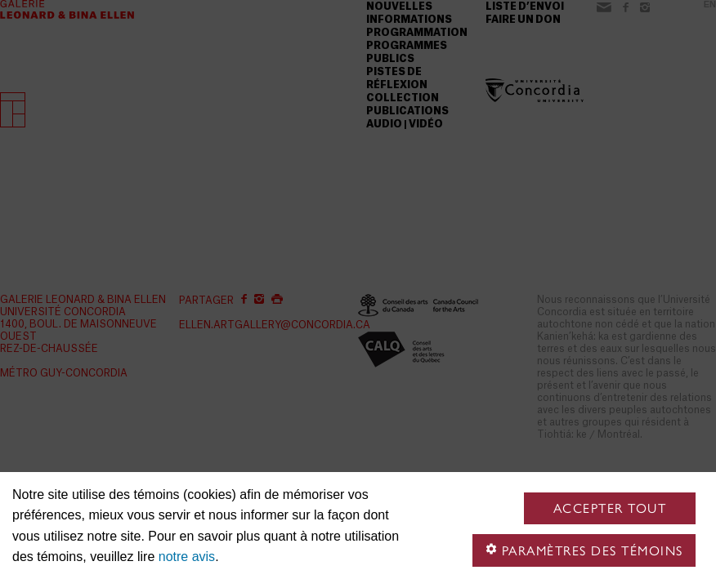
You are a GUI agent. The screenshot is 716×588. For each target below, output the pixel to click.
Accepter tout (610, 508)
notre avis (187, 557)
